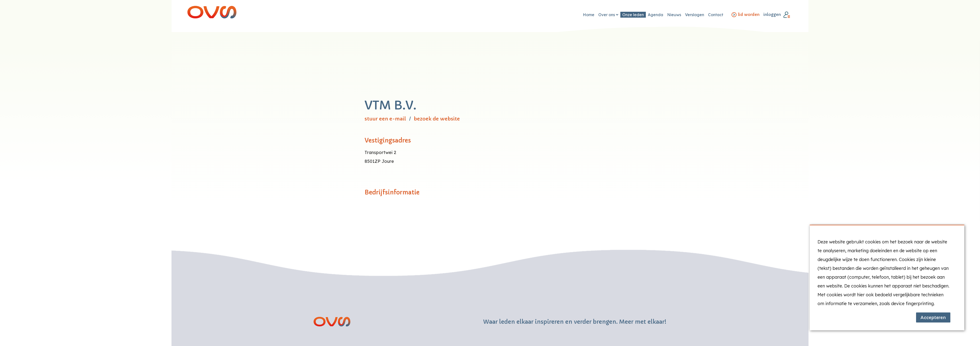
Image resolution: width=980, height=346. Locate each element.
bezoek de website (437, 119)
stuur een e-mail (385, 119)
